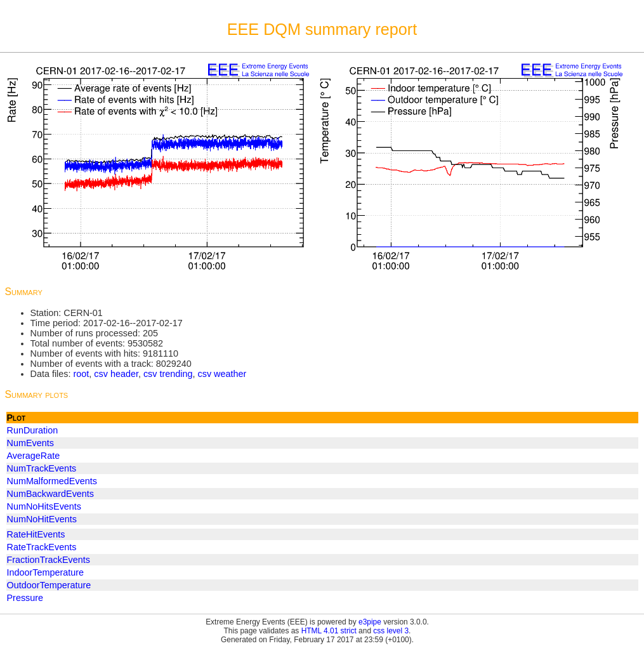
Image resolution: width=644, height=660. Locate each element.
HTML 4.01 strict (329, 631)
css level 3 (391, 631)
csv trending (168, 374)
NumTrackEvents (42, 468)
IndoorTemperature (46, 572)
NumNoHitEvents (42, 519)
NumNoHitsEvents (44, 506)
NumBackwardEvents (51, 494)
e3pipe (370, 622)
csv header (116, 374)
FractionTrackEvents (49, 560)
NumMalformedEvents (52, 481)
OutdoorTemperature (49, 585)
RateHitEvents (36, 534)
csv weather (222, 374)
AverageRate (34, 456)
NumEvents (30, 443)
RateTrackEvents (42, 547)
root (81, 374)
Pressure (25, 598)
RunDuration (33, 430)
